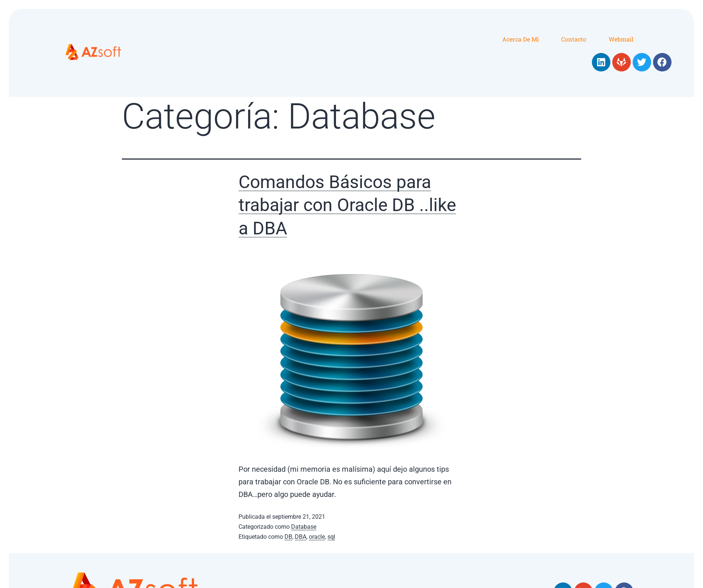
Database (304, 527)
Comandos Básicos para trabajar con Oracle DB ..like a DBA (347, 205)
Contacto (574, 39)
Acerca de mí (521, 39)
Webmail (621, 39)
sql (331, 537)
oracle (317, 537)
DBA (301, 537)
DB (288, 537)
